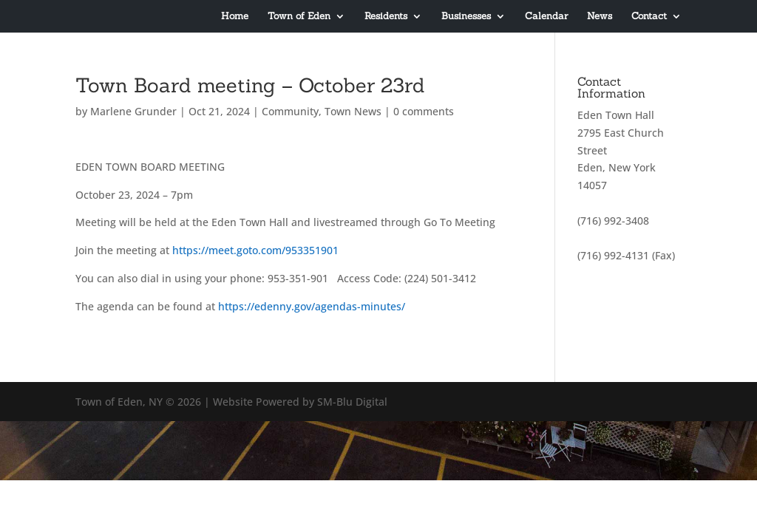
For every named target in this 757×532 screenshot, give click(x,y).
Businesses (466, 17)
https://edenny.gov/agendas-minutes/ (312, 306)
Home (235, 17)
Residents (386, 17)
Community (290, 111)
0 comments (424, 111)
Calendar (546, 17)
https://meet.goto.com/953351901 (255, 250)
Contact (649, 17)
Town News (353, 111)
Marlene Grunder (133, 111)
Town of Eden (299, 17)
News (600, 17)
